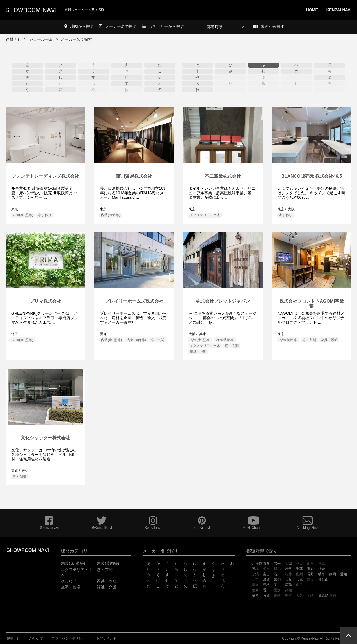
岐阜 (322, 574)
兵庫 (299, 579)
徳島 (255, 590)
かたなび (36, 638)
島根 (266, 585)
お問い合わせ (107, 638)
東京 (310, 569)
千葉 (299, 569)
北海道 (257, 563)
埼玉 (289, 569)
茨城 (255, 569)
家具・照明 (198, 352)
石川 (277, 574)
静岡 (333, 574)
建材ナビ (13, 39)
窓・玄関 (157, 340)
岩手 (277, 563)
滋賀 (266, 579)
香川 (266, 590)
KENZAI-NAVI (339, 10)
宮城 (289, 563)
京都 (277, 579)
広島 (289, 585)
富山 (266, 574)
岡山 (277, 585)
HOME (312, 10)
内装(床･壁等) (23, 215)
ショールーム (41, 39)
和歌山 (323, 579)
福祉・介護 (107, 587)
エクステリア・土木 (205, 215)
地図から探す (79, 26)
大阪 (289, 579)
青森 (266, 563)
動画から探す (269, 26)
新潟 (255, 574)
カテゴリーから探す (163, 26)
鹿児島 (323, 595)
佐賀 (266, 595)
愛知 (344, 574)
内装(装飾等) (111, 215)
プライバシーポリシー (68, 638)
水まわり (45, 215)
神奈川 (323, 569)
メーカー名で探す (118, 26)
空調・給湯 (71, 587)
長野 (310, 574)
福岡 (255, 595)
